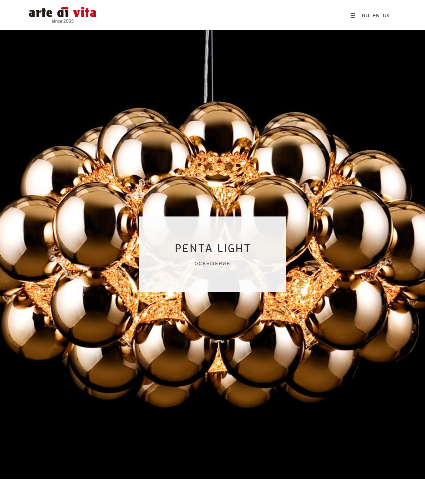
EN (376, 15)
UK (386, 15)
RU (366, 15)
